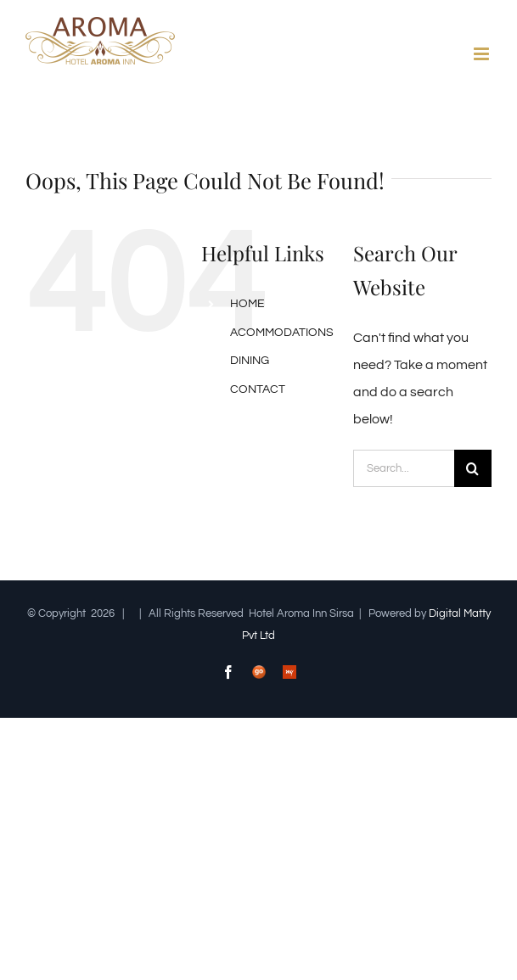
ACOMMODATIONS (282, 333)
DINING (250, 361)
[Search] (473, 468)
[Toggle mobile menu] (483, 54)
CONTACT (258, 389)
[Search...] (404, 468)
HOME (247, 304)
